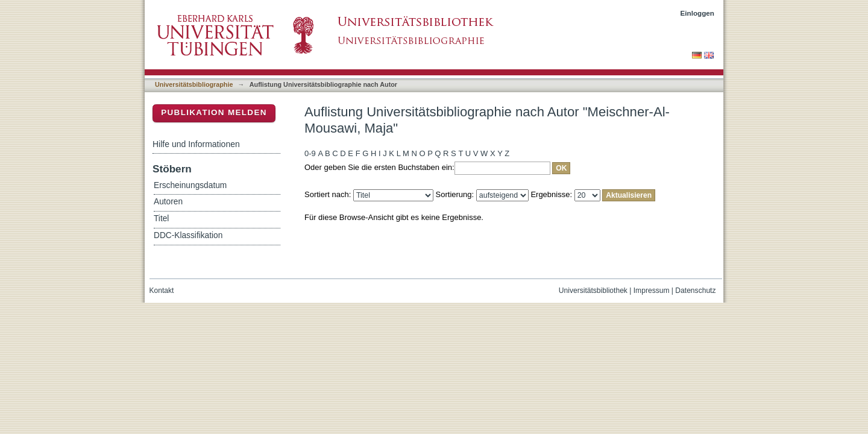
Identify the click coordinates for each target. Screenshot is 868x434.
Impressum (652, 291)
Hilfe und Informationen (196, 144)
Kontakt (162, 291)
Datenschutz (695, 291)
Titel (161, 219)
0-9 (310, 153)
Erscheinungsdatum (190, 185)
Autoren (168, 202)
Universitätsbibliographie (194, 84)
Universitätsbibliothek (593, 291)
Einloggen (698, 13)
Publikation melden (214, 112)
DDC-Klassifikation (188, 235)
